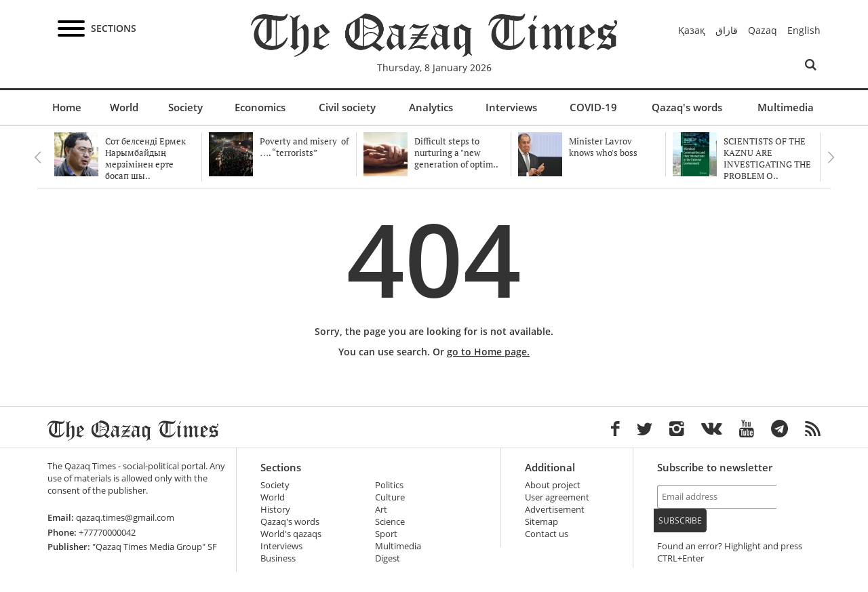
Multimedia (786, 107)
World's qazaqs (291, 534)
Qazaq (763, 30)
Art (381, 510)
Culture (390, 497)
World (124, 107)
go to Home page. (488, 352)
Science (390, 522)
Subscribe (680, 520)
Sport (386, 534)
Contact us (547, 534)
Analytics (431, 107)
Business (278, 558)
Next (831, 157)
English (804, 30)
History (275, 510)
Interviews (511, 107)
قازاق (727, 30)
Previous (37, 157)
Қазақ (692, 30)
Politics (389, 485)
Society (185, 107)
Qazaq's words (687, 107)
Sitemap (541, 522)
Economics (260, 107)
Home (67, 107)
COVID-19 (593, 107)
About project (553, 485)
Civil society (347, 107)
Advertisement (555, 510)
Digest (388, 558)
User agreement (557, 497)
